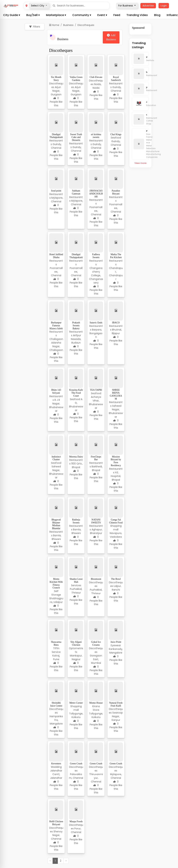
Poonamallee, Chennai (96, 211)
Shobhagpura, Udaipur (56, 600)
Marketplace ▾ (56, 15)
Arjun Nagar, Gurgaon (56, 91)
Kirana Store (96, 708)
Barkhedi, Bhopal (97, 468)
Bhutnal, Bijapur (117, 331)
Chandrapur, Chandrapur (116, 274)
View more (140, 163)
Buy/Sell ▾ (33, 15)
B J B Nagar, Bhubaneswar (56, 405)
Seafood (116, 138)
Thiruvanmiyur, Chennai (96, 778)
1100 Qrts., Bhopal (77, 465)
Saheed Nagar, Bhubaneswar (116, 411)
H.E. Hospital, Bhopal (116, 476)
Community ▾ (82, 15)
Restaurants (96, 202)
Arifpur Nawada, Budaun (76, 339)
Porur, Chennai (76, 830)
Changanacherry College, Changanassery (96, 275)
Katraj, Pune (56, 657)
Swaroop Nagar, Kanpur (117, 716)
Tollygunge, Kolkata (76, 715)
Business (68, 25)
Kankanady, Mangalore (116, 651)
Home (54, 25)
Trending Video (137, 15)
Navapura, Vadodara (116, 535)
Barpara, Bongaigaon (96, 333)
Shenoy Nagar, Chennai (57, 835)
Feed (117, 15)
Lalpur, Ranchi (117, 588)
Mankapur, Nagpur (76, 657)
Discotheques (96, 584)
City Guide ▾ (12, 15)
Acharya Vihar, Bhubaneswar (96, 402)
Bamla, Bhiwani (57, 537)
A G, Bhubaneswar (76, 405)
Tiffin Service (56, 650)
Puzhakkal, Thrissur (76, 591)
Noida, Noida (97, 86)
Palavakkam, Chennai (76, 776)
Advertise (148, 6)
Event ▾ (102, 15)
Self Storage (56, 593)
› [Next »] (66, 861)
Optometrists (76, 650)
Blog (157, 15)
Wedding (56, 767)
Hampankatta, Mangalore (56, 720)
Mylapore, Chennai (57, 200)
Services (76, 585)
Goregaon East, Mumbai (96, 659)
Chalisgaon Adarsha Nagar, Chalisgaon (56, 345)
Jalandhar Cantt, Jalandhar (56, 774)
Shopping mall (116, 528)
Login (164, 6)
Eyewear (116, 645)
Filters (35, 27)
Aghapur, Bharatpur (96, 531)
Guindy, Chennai (116, 89)
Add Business (111, 37)
